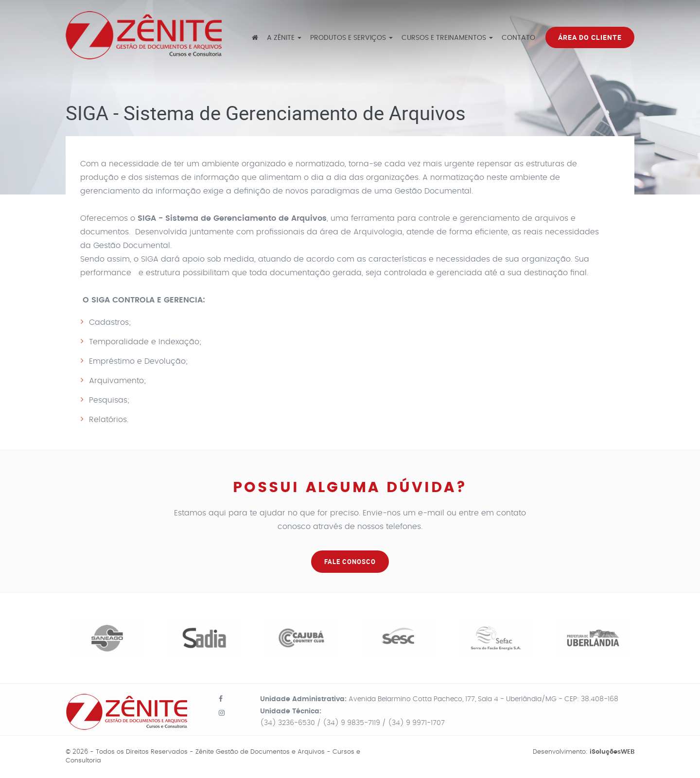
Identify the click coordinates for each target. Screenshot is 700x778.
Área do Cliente (590, 37)
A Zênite (284, 38)
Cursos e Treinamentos (447, 38)
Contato (518, 38)
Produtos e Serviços (351, 38)
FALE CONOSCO (350, 562)
